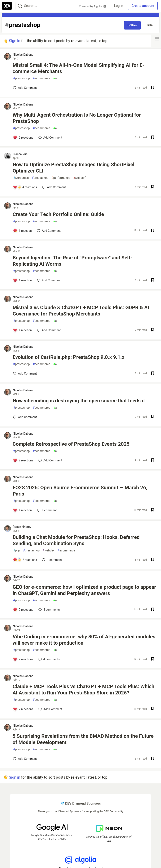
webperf (79, 178)
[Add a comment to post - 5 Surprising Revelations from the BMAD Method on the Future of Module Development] (25, 759)
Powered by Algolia (92, 6)
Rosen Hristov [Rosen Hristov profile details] (22, 527)
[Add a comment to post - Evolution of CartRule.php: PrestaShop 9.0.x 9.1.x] (25, 373)
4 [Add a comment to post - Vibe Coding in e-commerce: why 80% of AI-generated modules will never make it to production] (49, 659)
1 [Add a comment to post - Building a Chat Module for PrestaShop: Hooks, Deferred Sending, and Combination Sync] (51, 560)
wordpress (21, 178)
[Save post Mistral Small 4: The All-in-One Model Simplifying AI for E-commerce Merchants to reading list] (153, 88)
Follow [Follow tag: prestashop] (132, 25)
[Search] (20, 6)
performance (61, 178)
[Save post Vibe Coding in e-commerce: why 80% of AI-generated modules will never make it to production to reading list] (153, 659)
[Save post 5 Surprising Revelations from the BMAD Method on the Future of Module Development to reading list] (153, 759)
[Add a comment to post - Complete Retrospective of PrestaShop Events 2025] (23, 460)
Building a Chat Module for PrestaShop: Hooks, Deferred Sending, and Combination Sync (76, 540)
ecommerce (42, 78)
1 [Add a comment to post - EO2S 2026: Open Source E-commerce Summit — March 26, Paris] (46, 510)
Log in (119, 6)
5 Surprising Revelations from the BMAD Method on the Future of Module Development (83, 739)
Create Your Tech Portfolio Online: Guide (58, 214)
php (17, 551)
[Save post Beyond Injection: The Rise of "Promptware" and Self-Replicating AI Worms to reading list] (153, 280)
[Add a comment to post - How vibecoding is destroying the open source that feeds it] (25, 417)
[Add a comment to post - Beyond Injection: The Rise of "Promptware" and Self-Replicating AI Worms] (22, 280)
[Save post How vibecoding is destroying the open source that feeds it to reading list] (153, 417)
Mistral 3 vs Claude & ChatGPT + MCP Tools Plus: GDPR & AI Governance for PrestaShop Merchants (81, 311)
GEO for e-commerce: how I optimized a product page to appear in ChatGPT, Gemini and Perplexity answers (84, 590)
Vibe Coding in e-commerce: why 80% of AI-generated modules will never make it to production (84, 640)
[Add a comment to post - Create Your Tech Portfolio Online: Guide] (22, 231)
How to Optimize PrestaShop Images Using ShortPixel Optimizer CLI (73, 168)
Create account (143, 6)
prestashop (21, 78)
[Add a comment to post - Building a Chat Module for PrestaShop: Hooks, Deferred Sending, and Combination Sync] (25, 560)
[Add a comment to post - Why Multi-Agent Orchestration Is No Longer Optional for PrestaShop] (23, 138)
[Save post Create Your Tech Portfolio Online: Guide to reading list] (153, 231)
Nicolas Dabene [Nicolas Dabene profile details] (23, 55)
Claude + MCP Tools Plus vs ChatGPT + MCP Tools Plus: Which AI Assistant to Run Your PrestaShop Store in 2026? (83, 690)
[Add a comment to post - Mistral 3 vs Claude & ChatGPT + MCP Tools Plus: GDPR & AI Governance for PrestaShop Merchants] (22, 330)
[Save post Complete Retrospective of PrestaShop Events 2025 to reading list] (153, 460)
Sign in (14, 41)
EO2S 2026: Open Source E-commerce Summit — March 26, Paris (80, 491)
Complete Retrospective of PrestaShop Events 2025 (71, 444)
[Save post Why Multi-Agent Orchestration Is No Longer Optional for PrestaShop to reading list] (153, 138)
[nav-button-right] (157, 39)
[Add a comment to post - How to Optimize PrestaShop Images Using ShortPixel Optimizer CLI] (25, 187)
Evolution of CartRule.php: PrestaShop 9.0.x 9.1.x (68, 357)
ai (55, 78)
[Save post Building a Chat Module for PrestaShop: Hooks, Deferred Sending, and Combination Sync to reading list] (153, 560)
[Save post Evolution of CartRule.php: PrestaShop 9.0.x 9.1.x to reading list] (153, 374)
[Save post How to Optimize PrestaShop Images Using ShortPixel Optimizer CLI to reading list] (153, 187)
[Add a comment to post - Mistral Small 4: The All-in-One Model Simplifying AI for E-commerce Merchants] (25, 88)
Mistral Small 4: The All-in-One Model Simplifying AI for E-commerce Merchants (79, 68)
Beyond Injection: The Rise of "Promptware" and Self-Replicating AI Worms (72, 261)
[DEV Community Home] (7, 6)
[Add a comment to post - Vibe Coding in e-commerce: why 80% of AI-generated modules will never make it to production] (23, 659)
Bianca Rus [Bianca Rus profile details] (20, 154)
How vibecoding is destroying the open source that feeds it (79, 401)
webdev (49, 551)
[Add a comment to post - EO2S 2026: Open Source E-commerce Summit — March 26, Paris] (22, 510)
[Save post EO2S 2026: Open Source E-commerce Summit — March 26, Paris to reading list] (153, 510)
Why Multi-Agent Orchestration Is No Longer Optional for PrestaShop (77, 118)
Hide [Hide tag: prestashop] (149, 25)
